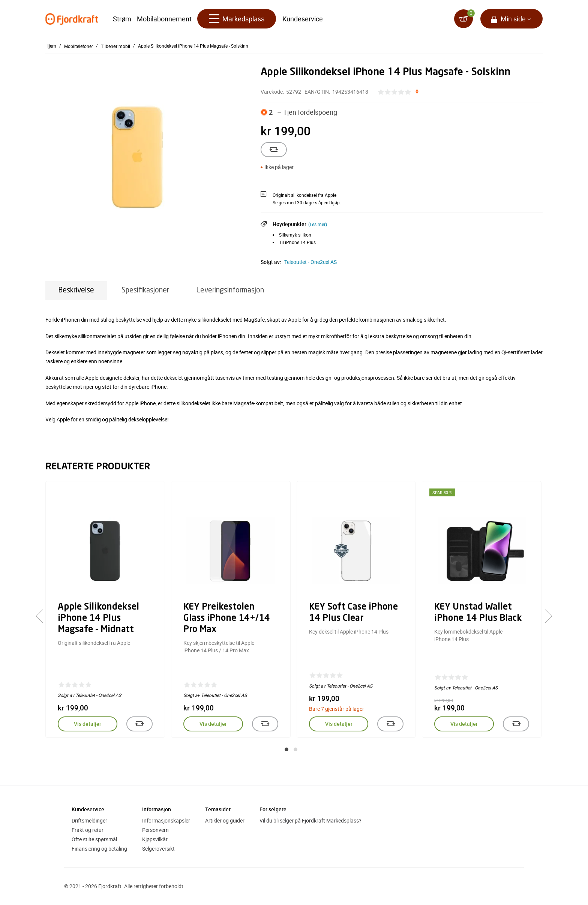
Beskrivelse (76, 290)
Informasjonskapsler (166, 820)
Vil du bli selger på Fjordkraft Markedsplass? (310, 820)
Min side (513, 19)
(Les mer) (318, 224)
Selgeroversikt (158, 849)
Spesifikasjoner (145, 290)
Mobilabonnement (164, 19)
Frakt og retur (88, 830)
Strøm (122, 19)
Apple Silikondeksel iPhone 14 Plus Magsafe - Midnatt (98, 619)
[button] (286, 749)
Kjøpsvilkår (155, 839)
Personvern (155, 830)
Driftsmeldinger (89, 820)
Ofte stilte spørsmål (94, 839)
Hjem (51, 46)
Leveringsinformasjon (230, 290)
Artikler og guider (225, 820)
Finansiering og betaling (99, 849)
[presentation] (43, 616)
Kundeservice (303, 19)
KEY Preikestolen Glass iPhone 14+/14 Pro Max (227, 619)
